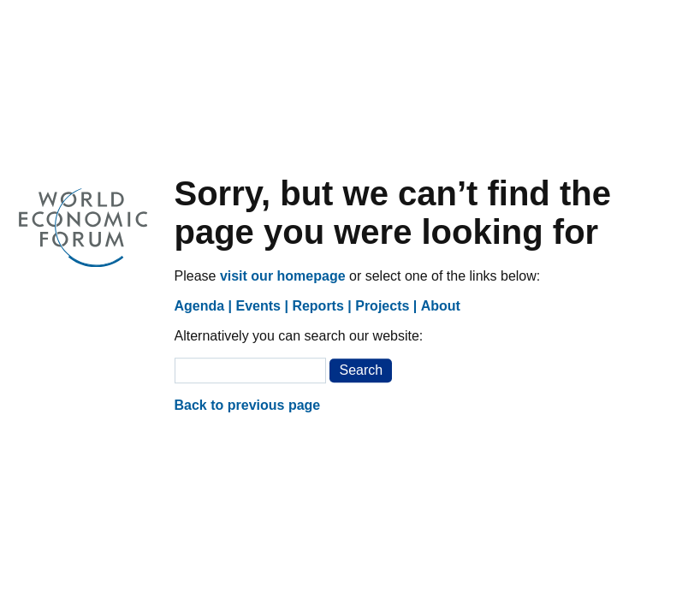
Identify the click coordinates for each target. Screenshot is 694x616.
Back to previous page (248, 405)
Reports (317, 306)
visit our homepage (283, 276)
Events (258, 306)
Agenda (200, 306)
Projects (382, 306)
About (441, 306)
